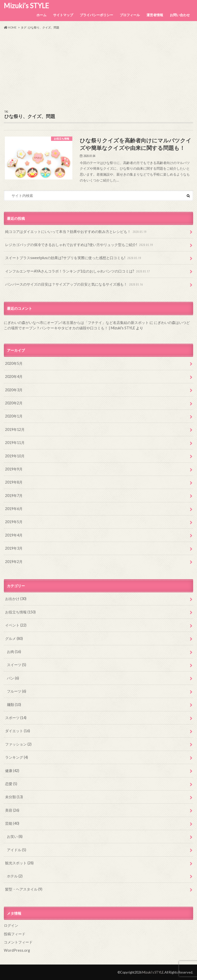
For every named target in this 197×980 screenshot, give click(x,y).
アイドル (17, 850)
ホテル (15, 876)
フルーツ (17, 691)
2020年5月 (14, 363)
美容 (12, 810)
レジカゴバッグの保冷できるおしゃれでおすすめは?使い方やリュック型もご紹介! (80, 245)
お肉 (14, 652)
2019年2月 (14, 562)
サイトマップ (63, 15)
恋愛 (11, 784)
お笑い (15, 836)
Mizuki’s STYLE (26, 6)
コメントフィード (18, 942)
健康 (12, 771)
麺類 (14, 705)
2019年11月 (15, 443)
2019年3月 (14, 548)
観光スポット (19, 863)
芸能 (12, 823)
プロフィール (130, 15)
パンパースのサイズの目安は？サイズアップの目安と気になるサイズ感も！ (75, 284)
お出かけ (16, 599)
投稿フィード (15, 934)
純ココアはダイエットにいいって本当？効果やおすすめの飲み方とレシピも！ (76, 232)
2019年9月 (14, 469)
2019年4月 (14, 535)
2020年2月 (14, 403)
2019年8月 (14, 482)
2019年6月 (14, 509)
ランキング (17, 757)
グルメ (14, 638)
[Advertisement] (98, 70)
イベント (16, 625)
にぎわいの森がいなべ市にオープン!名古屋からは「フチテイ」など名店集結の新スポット (76, 323)
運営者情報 (155, 15)
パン (13, 678)
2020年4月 (14, 376)
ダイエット (18, 731)
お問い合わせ (180, 15)
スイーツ (17, 665)
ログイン (11, 925)
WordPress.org (17, 950)
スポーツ (16, 718)
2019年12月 (15, 429)
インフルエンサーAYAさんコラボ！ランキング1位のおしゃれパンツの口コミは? (78, 271)
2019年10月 (15, 456)
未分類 (14, 797)
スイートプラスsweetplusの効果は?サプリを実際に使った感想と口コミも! (74, 258)
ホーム (41, 15)
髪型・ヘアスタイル (24, 889)
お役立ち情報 (20, 612)
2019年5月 (14, 522)
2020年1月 (14, 416)
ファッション (18, 744)
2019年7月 (14, 496)
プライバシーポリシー (96, 15)
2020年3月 (14, 390)
